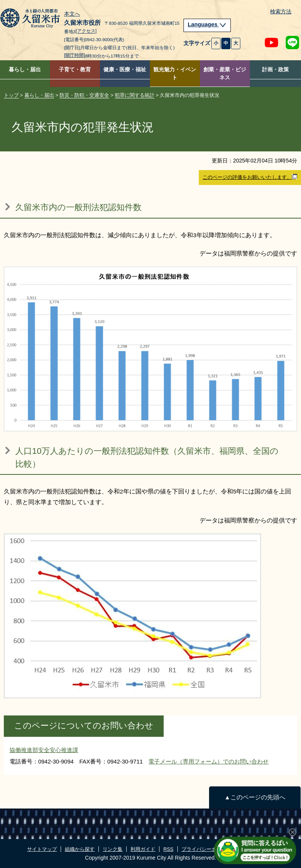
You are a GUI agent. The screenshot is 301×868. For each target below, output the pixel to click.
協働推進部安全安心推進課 (44, 750)
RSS (168, 849)
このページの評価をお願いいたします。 (250, 177)
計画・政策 (275, 70)
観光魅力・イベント (175, 74)
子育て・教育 (75, 70)
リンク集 (113, 849)
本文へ (72, 14)
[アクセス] (86, 31)
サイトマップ (42, 849)
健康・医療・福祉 (125, 70)
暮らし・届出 (25, 70)
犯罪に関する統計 (135, 95)
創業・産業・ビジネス (225, 74)
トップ (11, 95)
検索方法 (281, 12)
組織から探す (80, 849)
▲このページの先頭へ (255, 797)
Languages (207, 24)
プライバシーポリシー (206, 849)
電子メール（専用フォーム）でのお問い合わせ (208, 761)
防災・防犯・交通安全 (84, 95)
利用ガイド (143, 849)
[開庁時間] (75, 55)
